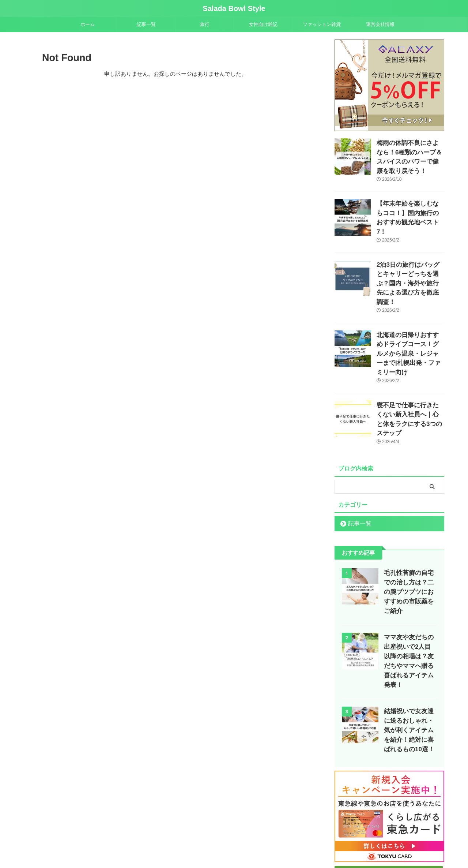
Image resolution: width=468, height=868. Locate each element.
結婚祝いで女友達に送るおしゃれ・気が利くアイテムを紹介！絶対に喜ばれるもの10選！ (409, 656)
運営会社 (289, 830)
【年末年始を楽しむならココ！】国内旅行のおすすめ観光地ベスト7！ (410, 202)
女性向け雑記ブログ (201, 830)
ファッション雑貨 (322, 24)
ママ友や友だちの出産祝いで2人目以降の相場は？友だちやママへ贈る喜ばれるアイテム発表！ (410, 592)
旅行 (205, 24)
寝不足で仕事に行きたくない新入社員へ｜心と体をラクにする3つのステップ (410, 367)
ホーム (88, 24)
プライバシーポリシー (327, 830)
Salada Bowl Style (234, 8)
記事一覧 (146, 24)
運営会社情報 (380, 24)
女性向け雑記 (263, 24)
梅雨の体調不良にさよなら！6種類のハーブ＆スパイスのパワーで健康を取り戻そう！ (410, 151)
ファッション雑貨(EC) (251, 830)
